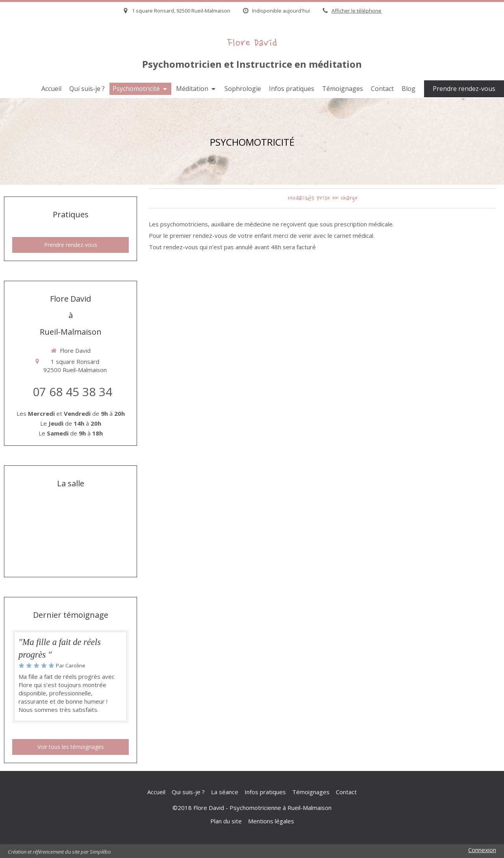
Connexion (482, 850)
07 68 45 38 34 (72, 392)
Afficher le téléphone (357, 11)
